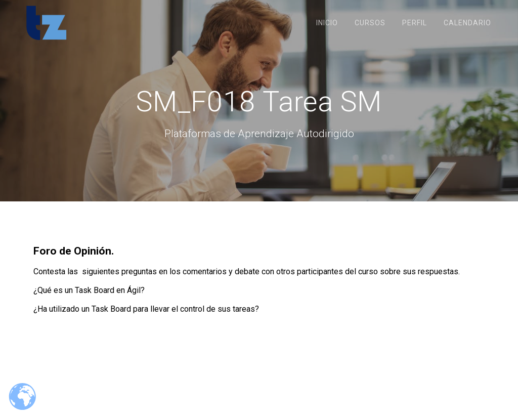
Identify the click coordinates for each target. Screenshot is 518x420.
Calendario (467, 23)
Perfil (415, 23)
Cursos (370, 23)
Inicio (327, 23)
